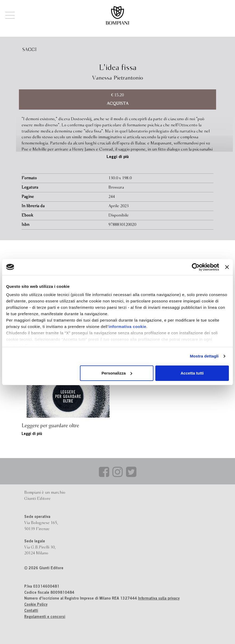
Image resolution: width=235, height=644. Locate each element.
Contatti (31, 611)
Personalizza (117, 373)
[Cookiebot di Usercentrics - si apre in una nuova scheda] (196, 267)
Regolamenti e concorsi (45, 617)
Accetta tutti (192, 373)
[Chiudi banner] (227, 267)
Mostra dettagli (204, 356)
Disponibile (119, 215)
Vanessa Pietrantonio (118, 78)
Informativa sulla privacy (159, 599)
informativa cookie (128, 327)
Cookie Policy (36, 605)
